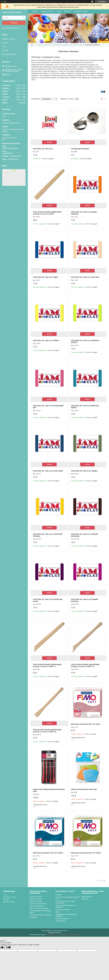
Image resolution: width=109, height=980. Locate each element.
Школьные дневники (36, 906)
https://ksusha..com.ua (10, 148)
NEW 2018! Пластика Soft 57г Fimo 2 (48, 853)
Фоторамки (33, 917)
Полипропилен (61, 921)
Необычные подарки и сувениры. (41, 915)
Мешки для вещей (36, 899)
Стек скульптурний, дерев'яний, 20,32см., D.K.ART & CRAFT (47, 213)
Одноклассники (87, 896)
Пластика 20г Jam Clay (43, 149)
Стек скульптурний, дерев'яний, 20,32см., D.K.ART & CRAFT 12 (85, 666)
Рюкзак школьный (35, 896)
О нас (4, 46)
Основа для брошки (80, 149)
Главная (35, 11)
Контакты (68, 11)
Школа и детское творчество (39, 908)
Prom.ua (65, 931)
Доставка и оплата (9, 54)
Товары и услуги (9, 39)
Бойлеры (59, 895)
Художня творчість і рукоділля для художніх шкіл (55, 45)
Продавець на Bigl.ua (54, 933)
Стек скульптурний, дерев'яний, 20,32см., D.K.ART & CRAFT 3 (47, 666)
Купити (49, 142)
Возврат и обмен (9, 902)
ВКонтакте (85, 899)
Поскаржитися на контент (54, 935)
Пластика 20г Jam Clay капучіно (85, 277)
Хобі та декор (79, 45)
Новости (5, 43)
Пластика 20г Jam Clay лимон (46, 341)
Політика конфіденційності (71, 935)
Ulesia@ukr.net (8, 153)
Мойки (58, 912)
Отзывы (5, 50)
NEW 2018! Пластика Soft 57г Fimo (85, 724)
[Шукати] (23, 18)
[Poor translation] (8, 948)
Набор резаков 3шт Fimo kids (84, 789)
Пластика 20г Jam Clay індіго (46, 277)
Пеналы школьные (36, 901)
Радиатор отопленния (63, 910)
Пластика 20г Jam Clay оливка (84, 471)
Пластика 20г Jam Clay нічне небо (48, 471)
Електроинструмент (62, 919)
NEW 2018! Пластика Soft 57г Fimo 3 (86, 853)
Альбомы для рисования (38, 904)
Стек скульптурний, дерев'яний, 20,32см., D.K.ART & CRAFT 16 (47, 731)
